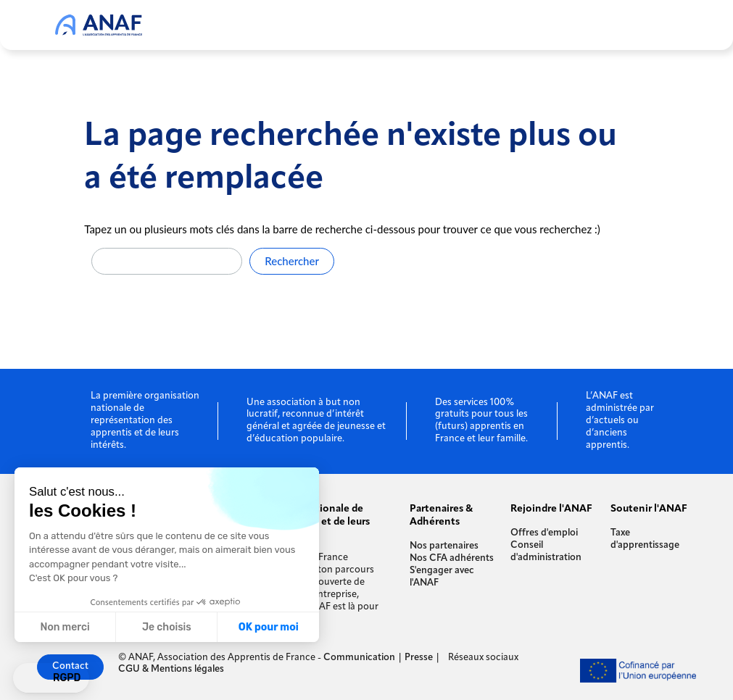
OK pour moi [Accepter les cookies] (269, 627)
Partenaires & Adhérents (441, 516)
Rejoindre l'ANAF (551, 509)
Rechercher (292, 261)
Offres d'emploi (544, 533)
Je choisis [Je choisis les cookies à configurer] (167, 627)
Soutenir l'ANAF (649, 509)
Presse (419, 658)
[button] (51, 678)
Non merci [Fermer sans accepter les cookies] (65, 627)
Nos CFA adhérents (452, 558)
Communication (359, 658)
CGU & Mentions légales (171, 669)
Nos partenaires (444, 546)
